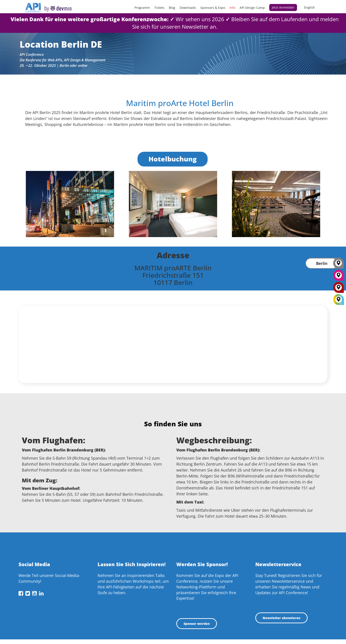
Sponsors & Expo (213, 8)
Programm (142, 8)
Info (232, 8)
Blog (172, 8)
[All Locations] (338, 300)
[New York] (338, 277)
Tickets (159, 8)
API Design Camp (252, 8)
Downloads (188, 8)
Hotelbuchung (173, 159)
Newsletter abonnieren (281, 618)
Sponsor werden (197, 624)
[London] (338, 289)
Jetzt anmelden (283, 7)
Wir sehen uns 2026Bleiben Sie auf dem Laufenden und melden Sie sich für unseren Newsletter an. (175, 23)
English (309, 7)
